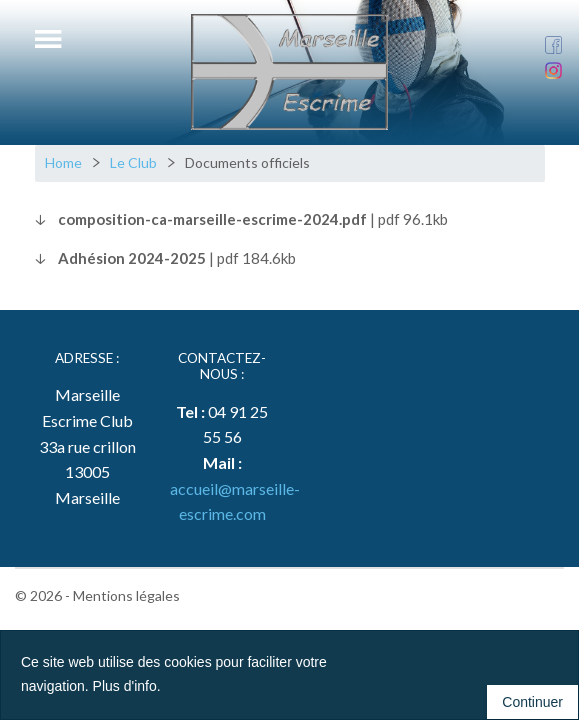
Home (63, 162)
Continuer (532, 702)
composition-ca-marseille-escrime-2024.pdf (212, 219)
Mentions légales (126, 595)
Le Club (133, 162)
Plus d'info (125, 686)
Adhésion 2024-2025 (132, 258)
